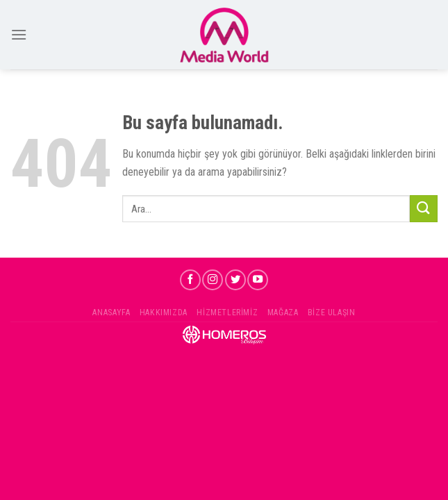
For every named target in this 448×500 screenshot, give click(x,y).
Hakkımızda (164, 312)
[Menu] (19, 34)
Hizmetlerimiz (227, 312)
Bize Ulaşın (332, 312)
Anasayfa (111, 312)
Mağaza (283, 312)
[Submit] (424, 209)
